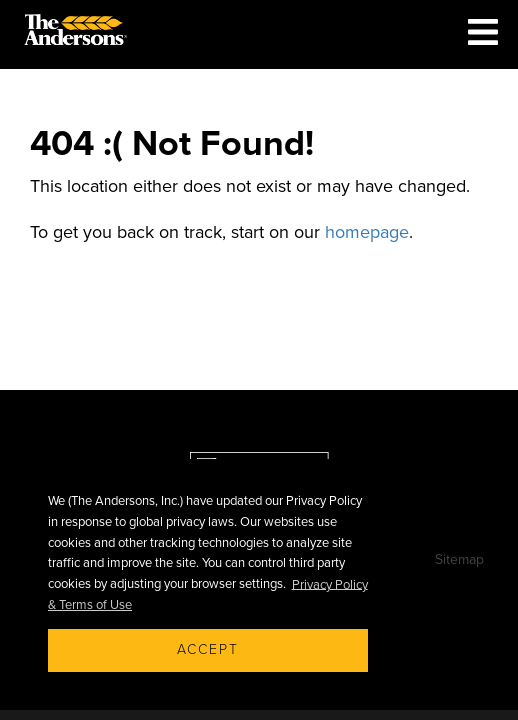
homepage (367, 232)
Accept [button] (208, 649)
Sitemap (459, 559)
